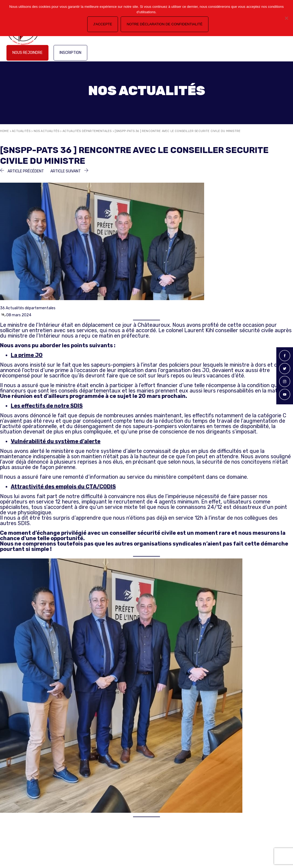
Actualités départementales (87, 131)
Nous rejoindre (27, 53)
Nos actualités (47, 131)
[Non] (286, 18)
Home (4, 131)
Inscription (70, 53)
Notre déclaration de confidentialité (164, 24)
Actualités (21, 131)
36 (2, 308)
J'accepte (103, 24)
